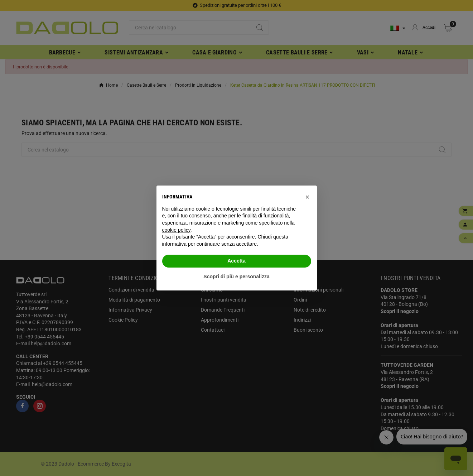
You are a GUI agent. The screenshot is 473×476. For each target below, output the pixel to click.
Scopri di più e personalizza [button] (236, 277)
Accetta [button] (236, 261)
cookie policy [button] (176, 230)
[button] (308, 197)
